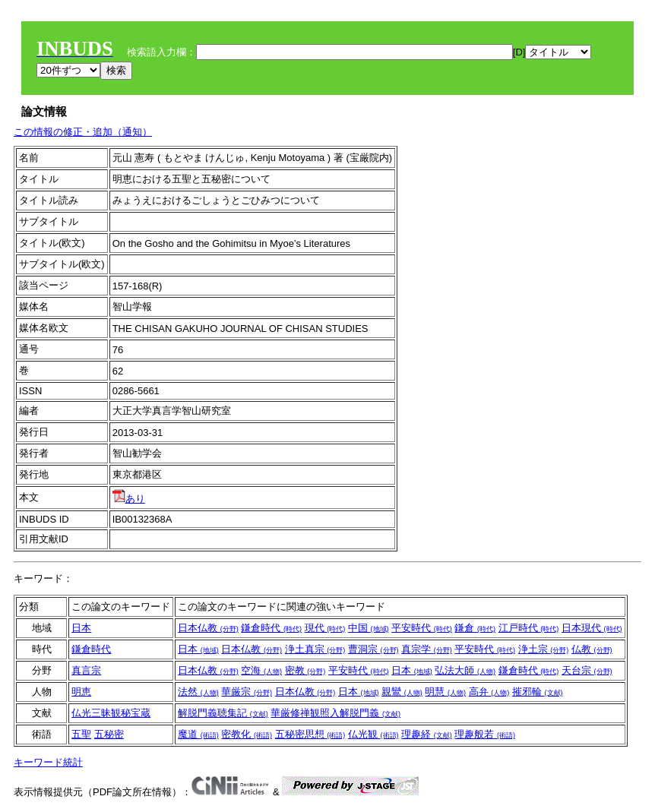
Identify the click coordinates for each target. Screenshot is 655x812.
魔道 (198, 734)
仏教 (592, 649)
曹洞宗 (373, 649)
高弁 (489, 692)
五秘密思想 (310, 734)
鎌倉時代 (271, 628)
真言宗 (86, 670)
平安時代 (422, 628)
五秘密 (109, 734)
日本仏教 (208, 628)
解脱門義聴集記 (223, 713)
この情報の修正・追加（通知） (83, 132)
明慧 (445, 692)
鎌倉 (475, 628)
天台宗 (587, 670)
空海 (261, 670)
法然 (198, 692)
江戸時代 (529, 628)
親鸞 (402, 692)
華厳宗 (247, 692)
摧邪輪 (538, 692)
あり (129, 499)
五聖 (81, 734)
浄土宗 (544, 649)
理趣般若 (485, 734)
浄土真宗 (315, 649)
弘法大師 (465, 670)
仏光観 (373, 734)
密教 (305, 670)
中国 (369, 628)
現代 (325, 628)
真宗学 (427, 649)
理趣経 (427, 734)
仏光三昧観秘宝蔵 (111, 713)
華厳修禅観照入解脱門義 (335, 713)
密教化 (247, 734)
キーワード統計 (48, 762)
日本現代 (592, 628)
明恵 (81, 692)
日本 (81, 628)
